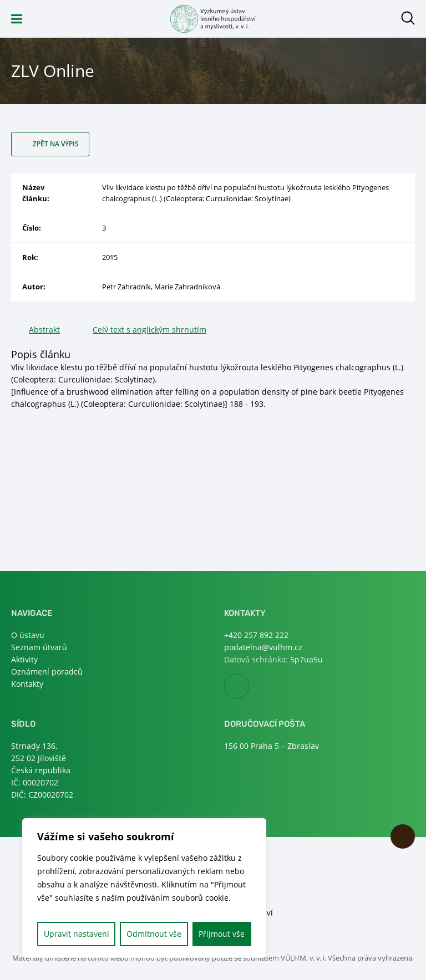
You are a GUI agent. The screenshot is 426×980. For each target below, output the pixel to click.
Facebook (249, 687)
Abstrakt (44, 330)
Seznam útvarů (39, 647)
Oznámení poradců (47, 672)
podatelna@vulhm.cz (263, 647)
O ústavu (28, 635)
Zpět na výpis (56, 144)
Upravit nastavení (77, 934)
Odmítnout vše (154, 934)
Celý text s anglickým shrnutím (149, 330)
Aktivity (24, 659)
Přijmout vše (222, 934)
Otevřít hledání (408, 18)
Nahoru (403, 836)
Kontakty (27, 684)
